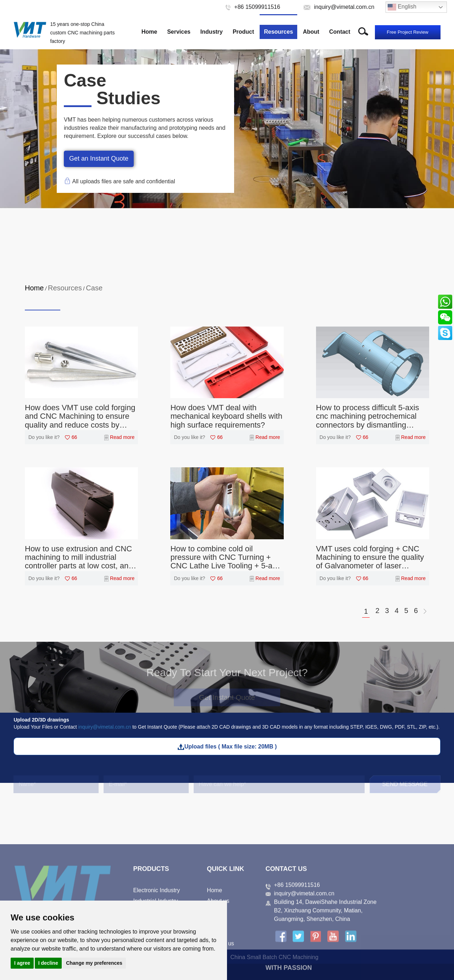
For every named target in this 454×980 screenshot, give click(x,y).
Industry (212, 32)
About (311, 32)
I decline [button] (48, 963)
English (402, 7)
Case (94, 288)
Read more (122, 437)
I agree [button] (22, 963)
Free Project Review (408, 32)
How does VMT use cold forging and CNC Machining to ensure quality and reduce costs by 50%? (80, 416)
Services (179, 32)
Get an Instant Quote (99, 158)
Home (149, 32)
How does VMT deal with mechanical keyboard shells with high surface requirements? (226, 416)
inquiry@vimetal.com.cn (105, 727)
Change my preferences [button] (94, 963)
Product (243, 32)
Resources (278, 32)
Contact (340, 32)
